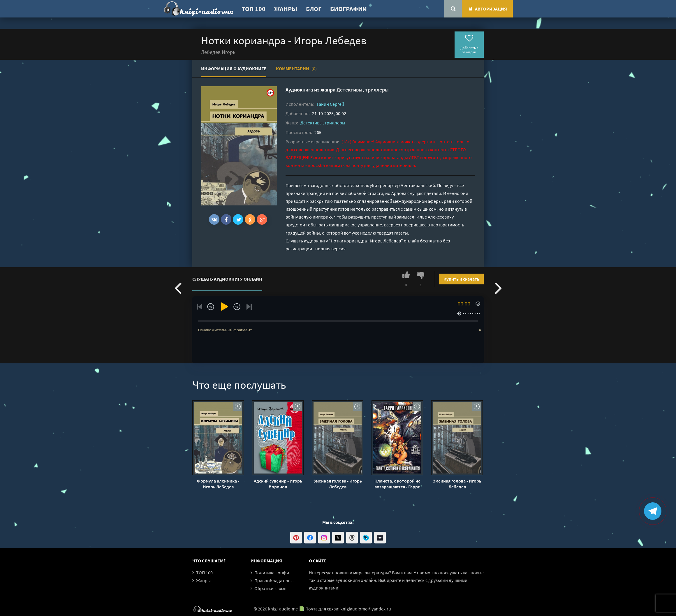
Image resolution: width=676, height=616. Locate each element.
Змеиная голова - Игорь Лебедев (338, 484)
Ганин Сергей (330, 104)
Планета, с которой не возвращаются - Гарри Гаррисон (397, 484)
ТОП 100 (254, 9)
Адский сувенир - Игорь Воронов (278, 484)
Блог (314, 9)
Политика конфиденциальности (288, 573)
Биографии (348, 9)
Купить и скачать (461, 279)
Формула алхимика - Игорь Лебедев (218, 484)
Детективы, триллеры (363, 90)
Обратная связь (270, 588)
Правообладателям (274, 580)
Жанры (286, 9)
